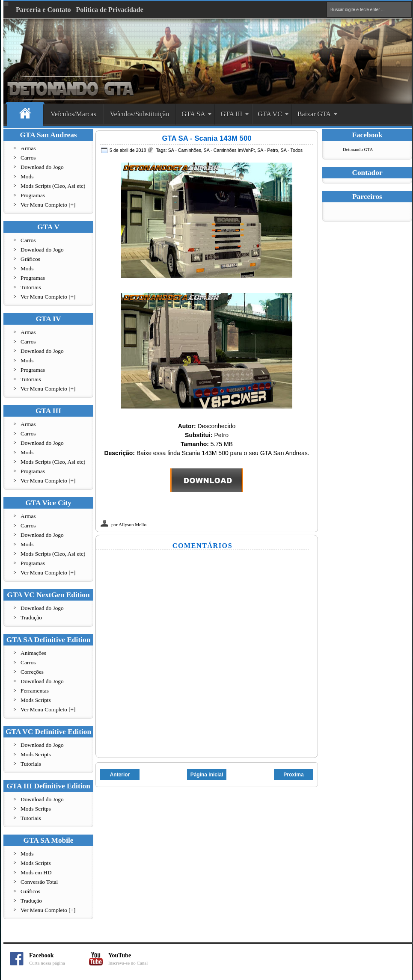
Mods (27, 176)
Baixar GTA (314, 114)
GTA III (231, 114)
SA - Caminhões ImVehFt (229, 150)
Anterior (120, 775)
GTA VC (270, 114)
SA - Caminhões (185, 150)
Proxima (293, 775)
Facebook (59, 959)
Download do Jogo (42, 167)
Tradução (31, 617)
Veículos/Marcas (73, 114)
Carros (28, 158)
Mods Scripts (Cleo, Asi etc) (53, 186)
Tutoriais (31, 287)
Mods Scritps (36, 809)
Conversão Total (39, 882)
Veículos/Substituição (140, 114)
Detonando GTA (358, 150)
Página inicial (207, 775)
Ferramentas (35, 691)
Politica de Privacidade (110, 10)
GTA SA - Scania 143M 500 (206, 138)
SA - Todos (292, 150)
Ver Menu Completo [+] (48, 205)
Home (25, 114)
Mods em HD (36, 872)
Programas (33, 195)
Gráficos (30, 259)
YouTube (138, 959)
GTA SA (193, 114)
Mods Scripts (36, 700)
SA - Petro (268, 150)
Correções (32, 672)
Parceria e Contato (43, 10)
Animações (33, 653)
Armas (28, 148)
